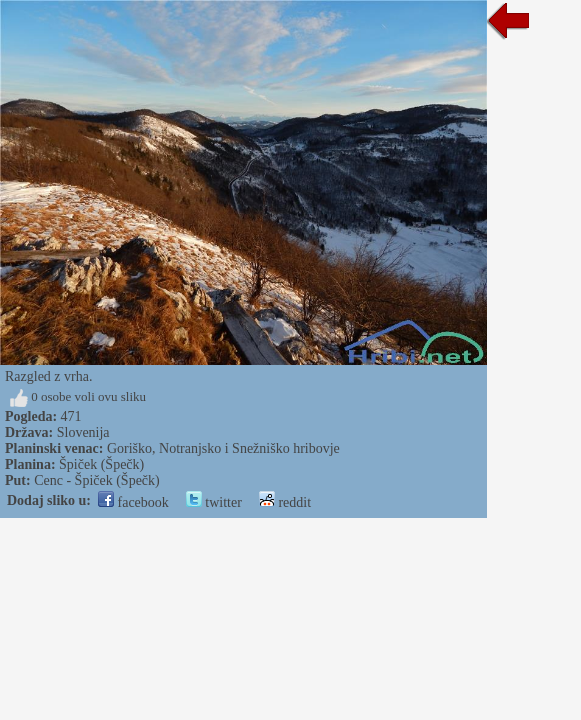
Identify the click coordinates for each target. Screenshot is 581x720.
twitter (214, 502)
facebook (133, 502)
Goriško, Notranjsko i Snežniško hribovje (223, 448)
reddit (285, 502)
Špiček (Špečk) (101, 464)
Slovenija (83, 432)
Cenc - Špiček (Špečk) (97, 480)
